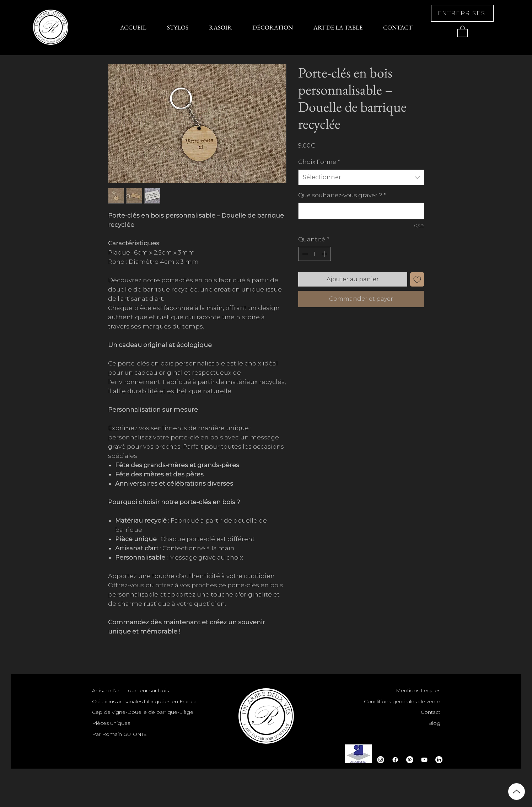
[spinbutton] (315, 254)
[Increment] (325, 254)
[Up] (517, 792)
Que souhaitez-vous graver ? (342, 195)
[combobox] (361, 177)
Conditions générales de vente (402, 701)
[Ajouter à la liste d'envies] (417, 279)
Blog (434, 723)
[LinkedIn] (439, 760)
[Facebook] (395, 760)
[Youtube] (424, 760)
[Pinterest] (410, 760)
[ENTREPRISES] (462, 13)
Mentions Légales (418, 690)
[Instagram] (381, 760)
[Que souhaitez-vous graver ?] (361, 211)
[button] (463, 31)
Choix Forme (319, 162)
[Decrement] (304, 254)
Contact (431, 712)
